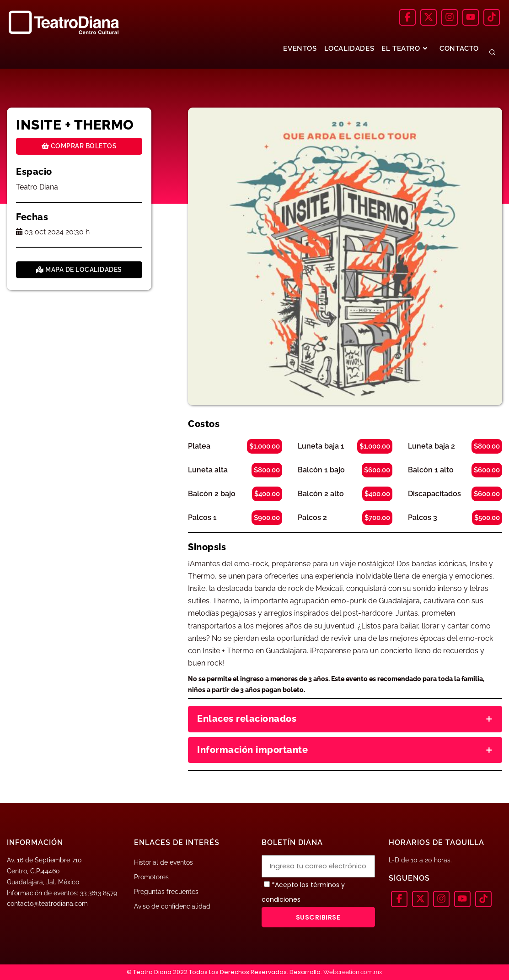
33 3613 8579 (99, 893)
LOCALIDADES (349, 49)
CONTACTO (459, 49)
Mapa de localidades (79, 270)
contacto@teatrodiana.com (47, 904)
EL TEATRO (405, 49)
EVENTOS (300, 49)
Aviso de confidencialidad (172, 906)
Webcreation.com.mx (353, 972)
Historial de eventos (163, 862)
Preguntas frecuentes (166, 892)
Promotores (151, 877)
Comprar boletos (79, 146)
